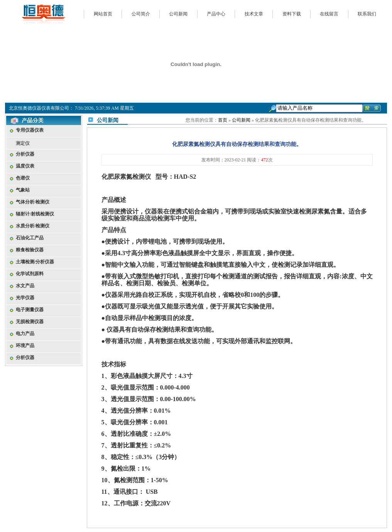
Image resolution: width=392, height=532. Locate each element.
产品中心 (216, 14)
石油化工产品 (30, 238)
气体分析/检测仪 (33, 202)
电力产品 (25, 334)
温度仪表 (25, 166)
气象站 (23, 190)
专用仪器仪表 (30, 130)
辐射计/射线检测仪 (35, 214)
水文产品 (25, 286)
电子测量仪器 (30, 310)
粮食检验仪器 (30, 250)
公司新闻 (178, 14)
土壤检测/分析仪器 (35, 262)
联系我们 (367, 14)
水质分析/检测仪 (33, 226)
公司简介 (141, 14)
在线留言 (329, 14)
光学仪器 (25, 298)
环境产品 (25, 346)
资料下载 (292, 14)
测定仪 (23, 143)
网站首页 (103, 14)
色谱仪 (23, 178)
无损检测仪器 (30, 322)
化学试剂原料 (30, 274)
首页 (223, 120)
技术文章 (254, 14)
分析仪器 (25, 154)
